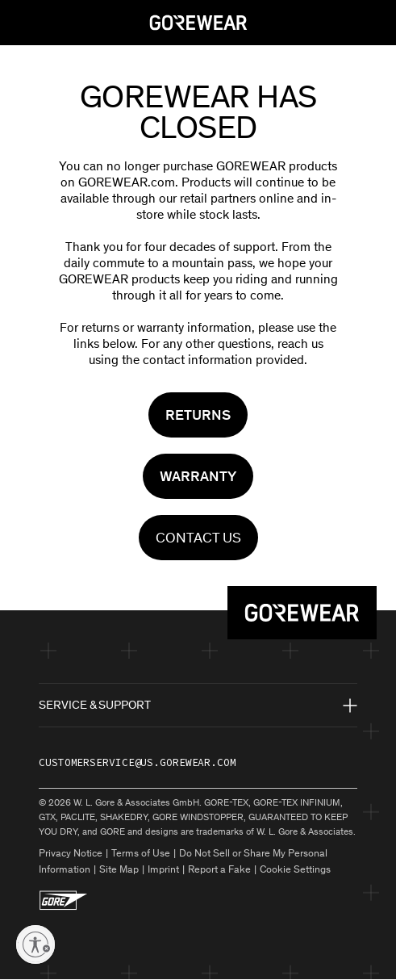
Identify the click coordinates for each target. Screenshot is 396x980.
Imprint (163, 869)
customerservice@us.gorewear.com (138, 762)
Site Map (119, 869)
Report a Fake (219, 869)
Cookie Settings (295, 869)
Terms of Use (141, 853)
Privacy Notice (71, 853)
